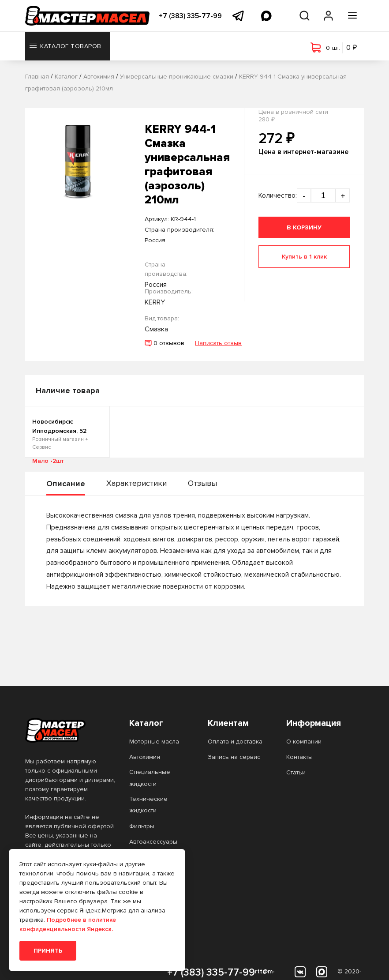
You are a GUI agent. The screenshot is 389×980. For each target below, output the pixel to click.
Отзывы (202, 483)
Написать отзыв (218, 343)
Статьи (296, 772)
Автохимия (145, 757)
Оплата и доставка (235, 742)
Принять (48, 951)
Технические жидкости (148, 805)
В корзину (304, 227)
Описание (66, 484)
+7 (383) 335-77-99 (190, 16)
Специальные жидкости (150, 778)
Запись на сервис (234, 757)
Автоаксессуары (153, 842)
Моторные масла (154, 742)
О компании (304, 742)
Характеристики (137, 483)
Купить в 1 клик (304, 257)
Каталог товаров (65, 46)
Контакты (299, 757)
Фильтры (142, 826)
